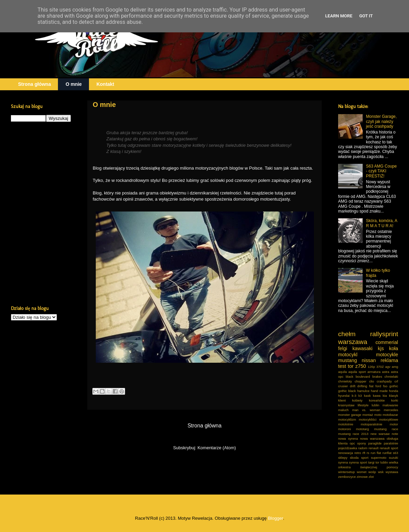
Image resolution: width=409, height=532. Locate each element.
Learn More (339, 16)
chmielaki (391, 377)
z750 (360, 366)
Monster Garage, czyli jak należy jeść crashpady (381, 121)
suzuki (393, 458)
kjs (381, 348)
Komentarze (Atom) (217, 448)
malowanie (390, 405)
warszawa (353, 342)
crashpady (384, 381)
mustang (347, 360)
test (342, 366)
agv (388, 367)
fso (385, 386)
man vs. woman (366, 410)
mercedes (391, 410)
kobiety (357, 400)
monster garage (350, 415)
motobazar (390, 415)
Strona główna (34, 84)
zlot (371, 477)
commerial (387, 342)
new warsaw (380, 434)
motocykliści (368, 419)
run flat (376, 453)
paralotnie (391, 443)
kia (385, 396)
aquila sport (357, 372)
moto (378, 415)
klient (342, 400)
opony (362, 443)
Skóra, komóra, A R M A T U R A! (382, 223)
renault (373, 448)
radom (363, 448)
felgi (343, 348)
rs (368, 453)
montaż (368, 415)
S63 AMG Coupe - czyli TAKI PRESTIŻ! (381, 171)
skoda (354, 458)
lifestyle (363, 405)
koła (394, 348)
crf (396, 381)
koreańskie (377, 400)
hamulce (363, 391)
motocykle (387, 355)
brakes (377, 377)
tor (351, 366)
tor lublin (382, 462)
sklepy (343, 458)
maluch (343, 410)
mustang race (386, 429)
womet (362, 472)
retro (358, 453)
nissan (369, 360)
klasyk (393, 396)
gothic (394, 386)
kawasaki (362, 348)
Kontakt (105, 84)
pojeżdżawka (347, 448)
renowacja (346, 453)
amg (395, 367)
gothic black (347, 391)
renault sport (389, 448)
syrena (343, 462)
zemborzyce (347, 477)
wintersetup (346, 472)
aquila (343, 372)
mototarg (362, 429)
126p (371, 367)
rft (364, 453)
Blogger (275, 518)
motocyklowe (389, 419)
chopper (360, 381)
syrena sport (358, 462)
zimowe (362, 477)
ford (378, 386)
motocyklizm (347, 419)
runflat (387, 453)
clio (372, 381)
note (395, 434)
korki (395, 400)
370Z (380, 367)
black (349, 377)
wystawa (392, 472)
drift (353, 386)
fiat (371, 386)
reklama (389, 360)
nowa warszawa (372, 439)
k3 (360, 396)
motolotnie (346, 424)
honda (393, 391)
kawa (377, 396)
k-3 (354, 396)
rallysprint (384, 334)
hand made (379, 391)
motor (394, 424)
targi (371, 462)
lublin (375, 405)
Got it (366, 16)
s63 (396, 453)
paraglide (375, 443)
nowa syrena (348, 439)
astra (386, 372)
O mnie (73, 84)
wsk (381, 472)
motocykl (348, 355)
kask (367, 396)
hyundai (344, 396)
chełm (347, 334)
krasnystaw (346, 405)
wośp (372, 472)
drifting (362, 386)
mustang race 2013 (353, 434)
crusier (343, 386)
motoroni (344, 429)
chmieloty (345, 381)
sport (365, 458)
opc (352, 443)
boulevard (363, 377)
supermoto (378, 458)
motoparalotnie (371, 424)
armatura (374, 372)
